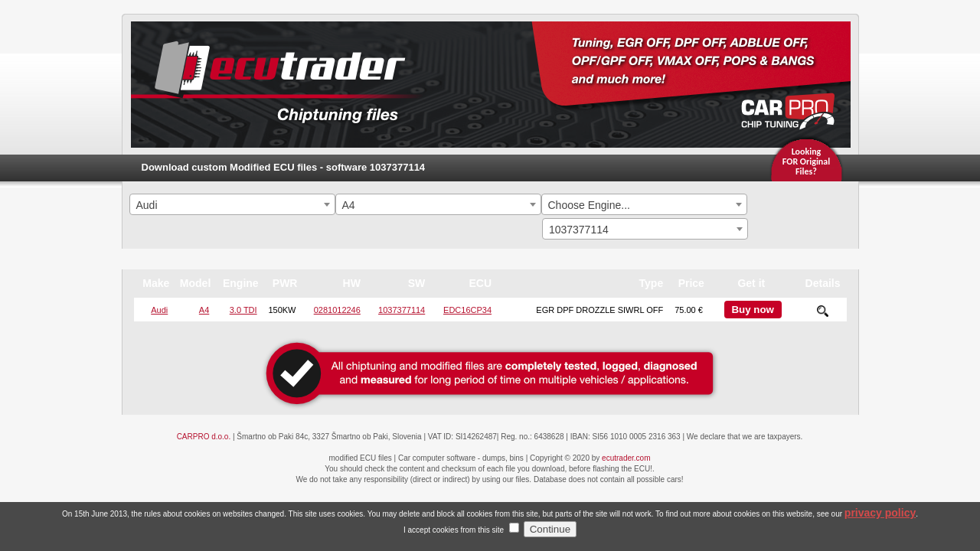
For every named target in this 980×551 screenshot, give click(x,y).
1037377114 (402, 310)
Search (805, 206)
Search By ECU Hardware (805, 234)
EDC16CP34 (467, 310)
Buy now (753, 310)
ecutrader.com (626, 458)
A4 (204, 310)
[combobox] (232, 204)
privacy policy (880, 525)
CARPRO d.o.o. (204, 437)
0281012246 (337, 310)
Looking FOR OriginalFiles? (806, 161)
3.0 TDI (243, 310)
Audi (159, 310)
